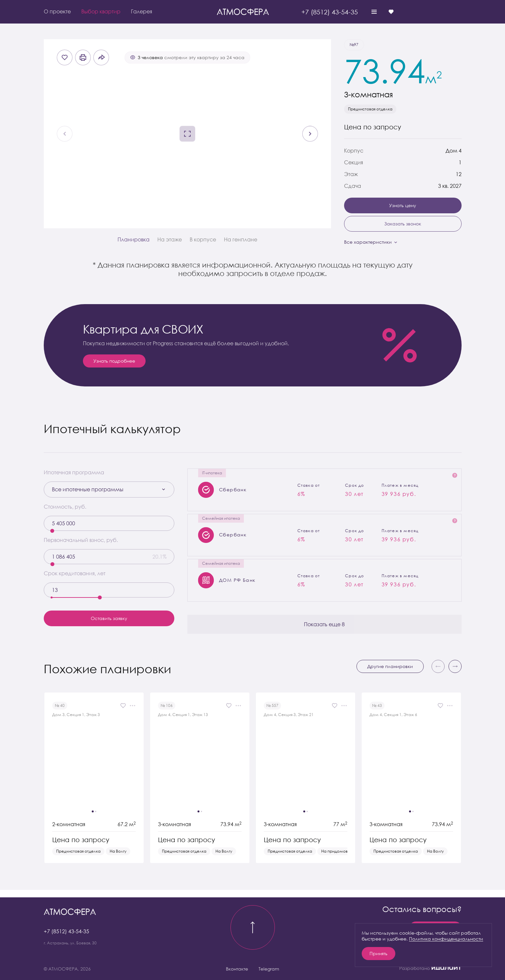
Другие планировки (390, 674)
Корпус (354, 151)
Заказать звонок (403, 224)
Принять (379, 953)
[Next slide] (310, 134)
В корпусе (203, 239)
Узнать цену (403, 205)
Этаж (351, 174)
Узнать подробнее (114, 361)
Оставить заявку (109, 618)
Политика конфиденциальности (446, 939)
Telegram (269, 969)
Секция (354, 162)
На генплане (241, 239)
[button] (455, 674)
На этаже (170, 239)
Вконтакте (237, 969)
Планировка (134, 239)
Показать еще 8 (324, 631)
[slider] (52, 531)
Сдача (353, 186)
